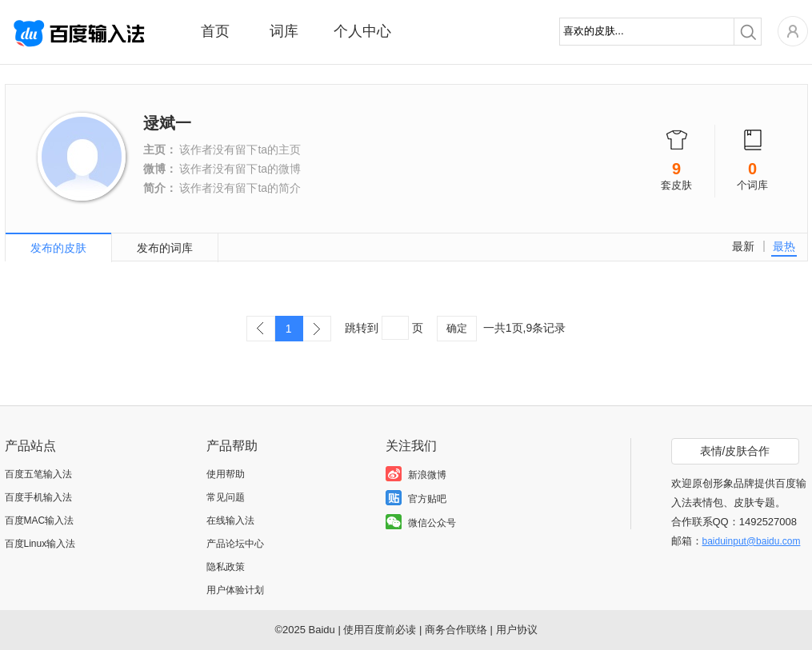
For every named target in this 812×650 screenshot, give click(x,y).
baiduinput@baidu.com (752, 541)
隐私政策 (226, 567)
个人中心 (362, 31)
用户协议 (517, 630)
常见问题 (226, 497)
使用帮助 (226, 474)
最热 (784, 246)
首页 (215, 31)
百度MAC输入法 (40, 520)
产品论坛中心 (235, 544)
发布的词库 (165, 248)
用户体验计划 (235, 590)
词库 (284, 31)
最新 (743, 246)
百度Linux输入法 (40, 544)
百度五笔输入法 (38, 474)
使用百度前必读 (380, 630)
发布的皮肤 (58, 248)
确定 (457, 328)
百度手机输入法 (38, 497)
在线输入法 (230, 520)
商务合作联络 (456, 630)
